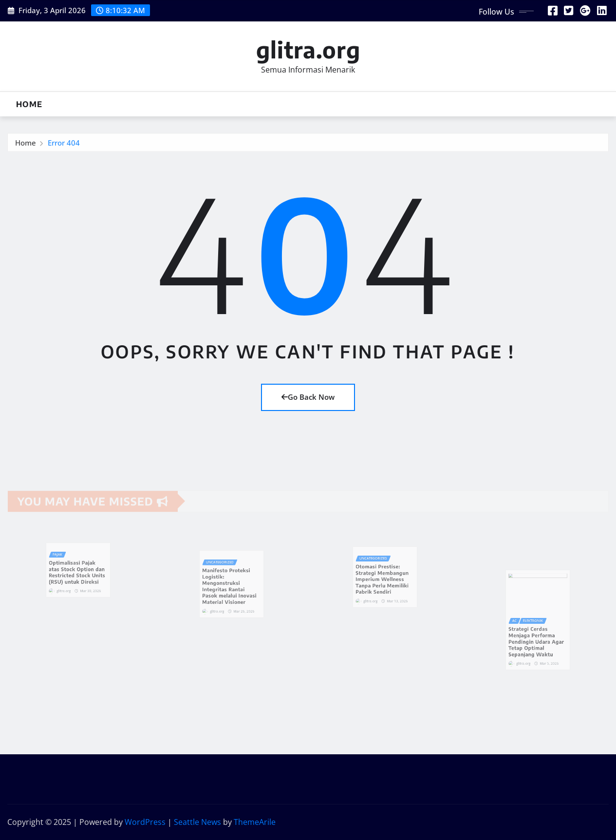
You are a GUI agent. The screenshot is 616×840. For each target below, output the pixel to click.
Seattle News (197, 822)
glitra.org (308, 49)
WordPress (145, 822)
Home (29, 104)
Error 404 (64, 146)
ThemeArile (255, 822)
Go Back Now (308, 397)
